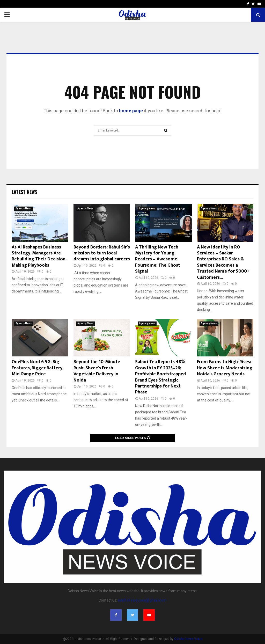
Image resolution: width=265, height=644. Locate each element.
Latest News (24, 192)
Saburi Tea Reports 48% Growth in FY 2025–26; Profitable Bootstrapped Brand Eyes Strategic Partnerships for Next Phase (161, 377)
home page (131, 111)
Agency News (24, 208)
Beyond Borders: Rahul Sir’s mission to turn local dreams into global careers (102, 253)
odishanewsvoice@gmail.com (142, 600)
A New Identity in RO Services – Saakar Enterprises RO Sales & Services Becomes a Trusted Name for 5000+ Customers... (223, 262)
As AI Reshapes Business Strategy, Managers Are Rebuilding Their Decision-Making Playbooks (39, 256)
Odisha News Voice (188, 639)
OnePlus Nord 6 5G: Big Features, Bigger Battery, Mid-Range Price (37, 368)
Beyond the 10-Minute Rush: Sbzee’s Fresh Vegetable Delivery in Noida (97, 371)
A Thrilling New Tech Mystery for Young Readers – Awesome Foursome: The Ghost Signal (158, 259)
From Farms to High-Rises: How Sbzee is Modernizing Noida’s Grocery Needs (225, 368)
